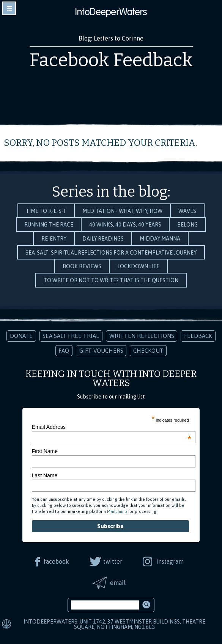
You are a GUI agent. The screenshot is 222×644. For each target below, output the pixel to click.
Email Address (112, 427)
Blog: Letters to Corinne (111, 38)
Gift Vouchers (101, 351)
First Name (45, 451)
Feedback (198, 336)
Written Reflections (142, 336)
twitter (113, 561)
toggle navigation (9, 8)
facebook (56, 561)
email (118, 583)
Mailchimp (117, 511)
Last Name (45, 475)
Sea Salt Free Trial (71, 336)
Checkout (148, 351)
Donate (21, 336)
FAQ (64, 351)
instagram (170, 561)
